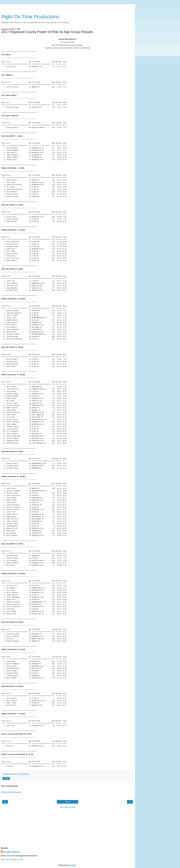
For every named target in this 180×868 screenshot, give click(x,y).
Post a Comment (11, 792)
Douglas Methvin (12, 852)
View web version (67, 807)
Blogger (73, 865)
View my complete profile (12, 860)
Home (67, 802)
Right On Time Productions (30, 17)
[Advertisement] (67, 8)
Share (6, 778)
